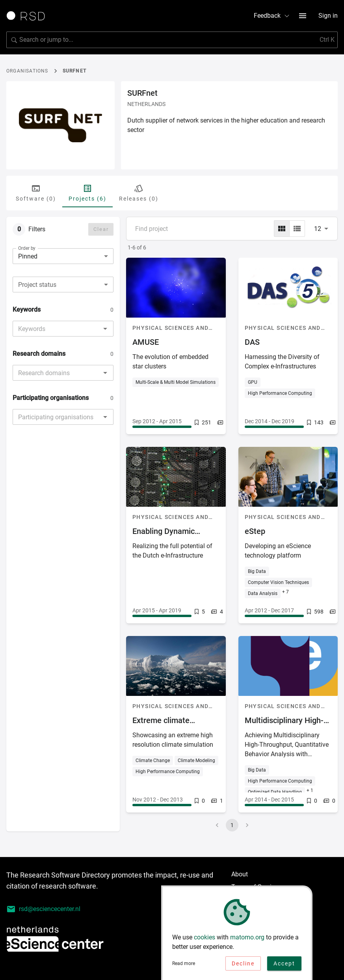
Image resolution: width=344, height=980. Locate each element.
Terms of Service (255, 887)
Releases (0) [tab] (139, 193)
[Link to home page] (28, 16)
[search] (172, 40)
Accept (284, 965)
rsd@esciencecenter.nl (43, 909)
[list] (297, 229)
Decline (243, 965)
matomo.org (247, 939)
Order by (27, 248)
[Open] (105, 329)
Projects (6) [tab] (87, 193)
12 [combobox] (318, 229)
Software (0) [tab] (36, 193)
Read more (184, 965)
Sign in (328, 16)
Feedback (272, 16)
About (240, 874)
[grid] (282, 229)
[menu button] (303, 16)
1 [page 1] (232, 825)
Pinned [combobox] (28, 256)
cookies (205, 939)
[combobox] (63, 285)
